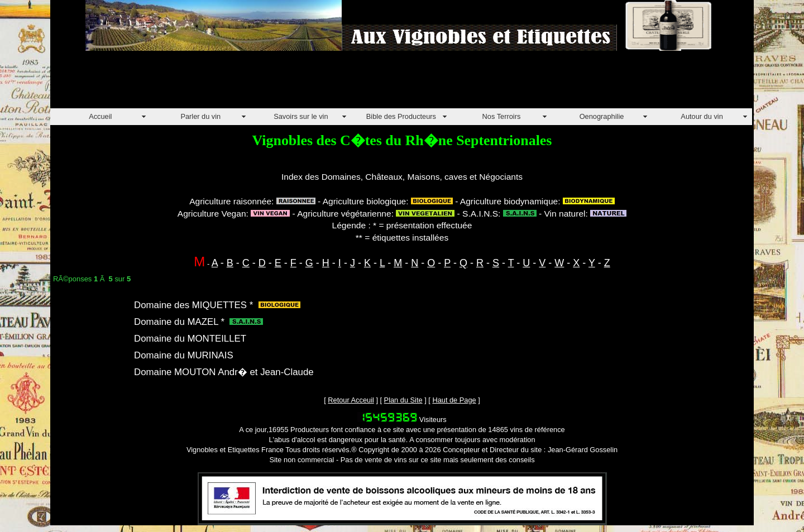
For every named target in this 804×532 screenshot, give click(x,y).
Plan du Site (403, 400)
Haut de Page (454, 400)
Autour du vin (702, 116)
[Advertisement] (253, 83)
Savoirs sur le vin (301, 116)
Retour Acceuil (351, 400)
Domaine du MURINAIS (184, 355)
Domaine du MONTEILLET (190, 339)
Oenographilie (602, 116)
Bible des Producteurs (401, 116)
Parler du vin (200, 116)
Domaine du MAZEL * (179, 322)
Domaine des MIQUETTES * (193, 305)
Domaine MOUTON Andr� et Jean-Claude (224, 372)
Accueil (100, 116)
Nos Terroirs (502, 116)
